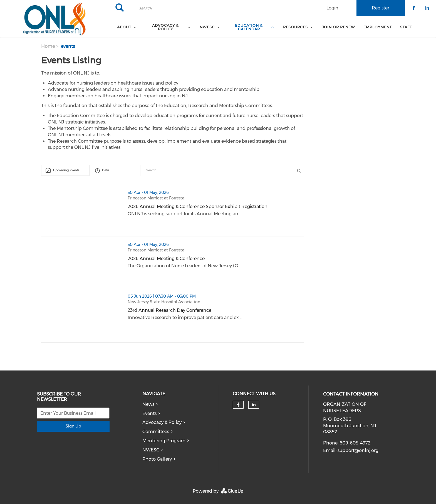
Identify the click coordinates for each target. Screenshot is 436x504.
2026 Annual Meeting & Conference (166, 259)
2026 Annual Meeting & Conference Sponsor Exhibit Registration (198, 207)
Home (48, 46)
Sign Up (73, 426)
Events (149, 413)
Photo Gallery (157, 459)
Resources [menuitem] (295, 27)
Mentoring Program (164, 441)
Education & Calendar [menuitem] (249, 27)
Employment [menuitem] (378, 27)
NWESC (151, 450)
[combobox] (65, 170)
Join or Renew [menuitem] (339, 27)
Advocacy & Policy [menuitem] (165, 27)
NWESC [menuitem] (207, 27)
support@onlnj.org (358, 450)
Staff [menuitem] (406, 27)
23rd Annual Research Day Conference (169, 310)
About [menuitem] (124, 27)
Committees (156, 432)
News (148, 404)
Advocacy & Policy (162, 422)
